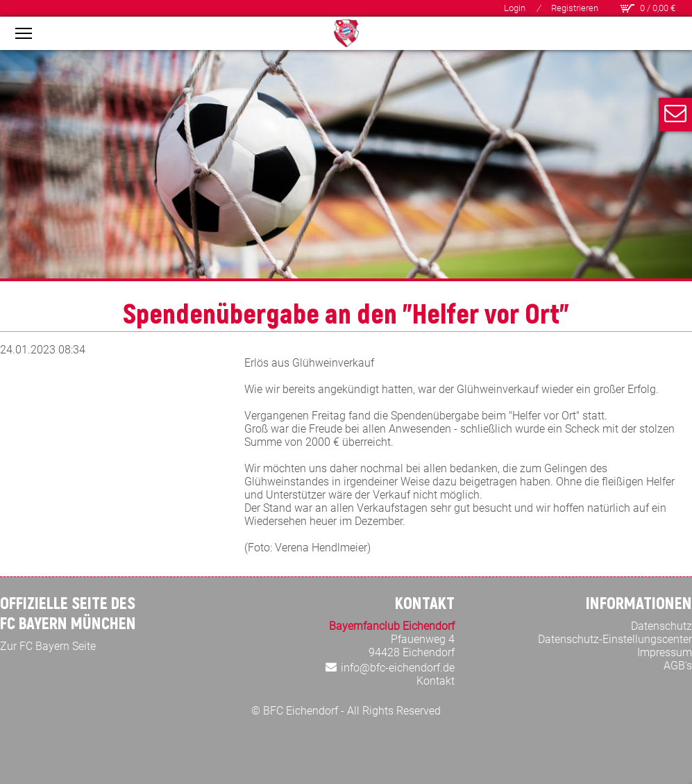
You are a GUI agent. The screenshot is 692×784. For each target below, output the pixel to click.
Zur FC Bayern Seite (48, 646)
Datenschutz (661, 626)
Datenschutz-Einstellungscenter (615, 639)
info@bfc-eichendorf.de (398, 668)
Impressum (665, 652)
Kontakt (436, 681)
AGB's (678, 666)
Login (515, 8)
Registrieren (575, 8)
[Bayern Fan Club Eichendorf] (346, 33)
